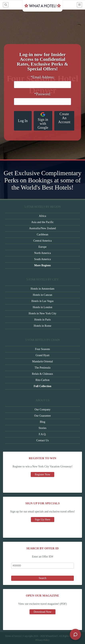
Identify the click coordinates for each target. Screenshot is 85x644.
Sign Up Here (43, 520)
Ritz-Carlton (42, 380)
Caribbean (42, 234)
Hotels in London (42, 307)
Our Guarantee (43, 416)
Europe (42, 247)
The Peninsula (42, 368)
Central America (42, 241)
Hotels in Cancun (42, 295)
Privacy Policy (42, 640)
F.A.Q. (42, 434)
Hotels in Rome (42, 326)
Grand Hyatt (42, 355)
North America (42, 253)
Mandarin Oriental (42, 361)
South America (42, 259)
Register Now (42, 474)
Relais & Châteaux (42, 374)
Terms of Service (13, 636)
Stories (43, 428)
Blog (42, 422)
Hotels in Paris (42, 320)
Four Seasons (42, 349)
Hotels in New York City (43, 313)
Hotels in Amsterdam (43, 289)
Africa (42, 216)
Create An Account (64, 118)
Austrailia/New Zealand (42, 228)
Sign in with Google (43, 121)
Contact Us (43, 440)
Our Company (42, 410)
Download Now (42, 612)
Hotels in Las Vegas (42, 301)
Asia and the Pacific (42, 222)
